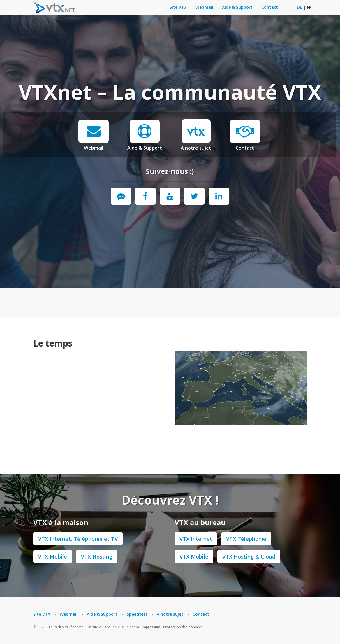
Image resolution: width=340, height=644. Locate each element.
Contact (270, 7)
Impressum (151, 627)
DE (300, 7)
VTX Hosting (97, 556)
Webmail (204, 7)
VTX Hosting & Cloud (249, 556)
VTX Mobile (53, 556)
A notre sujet (196, 148)
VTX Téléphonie (246, 539)
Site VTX (178, 7)
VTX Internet (196, 539)
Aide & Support (237, 7)
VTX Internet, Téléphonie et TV (78, 539)
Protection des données (183, 627)
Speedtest (137, 614)
